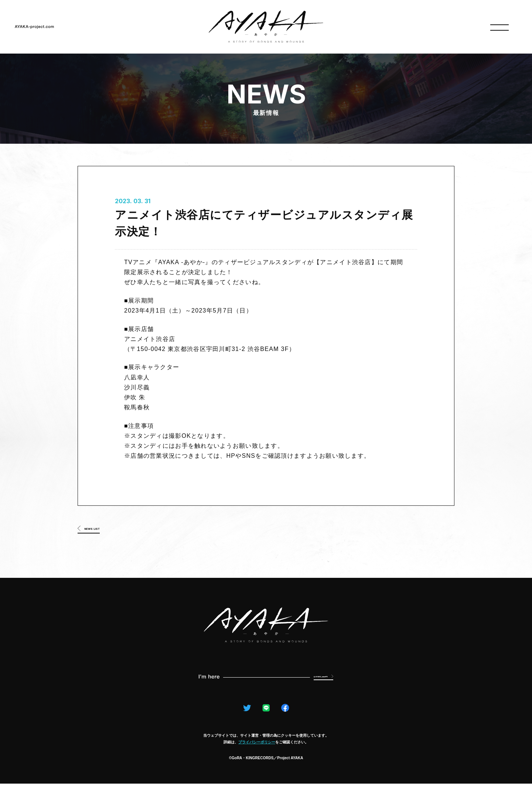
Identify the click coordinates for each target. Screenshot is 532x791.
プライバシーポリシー (257, 749)
